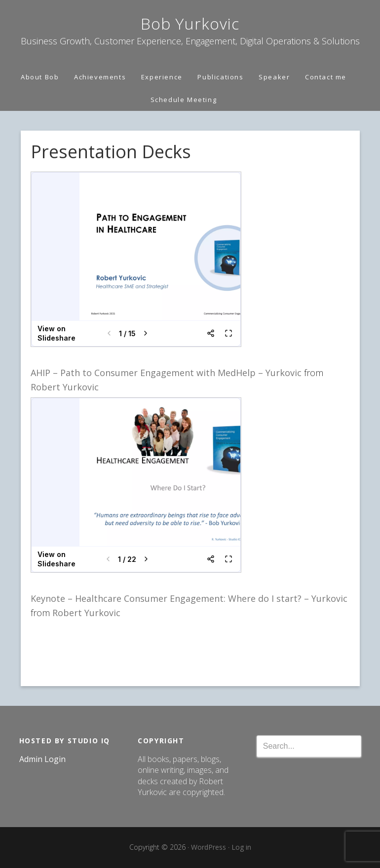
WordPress (209, 847)
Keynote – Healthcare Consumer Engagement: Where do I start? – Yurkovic (189, 598)
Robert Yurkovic (65, 387)
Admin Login (42, 759)
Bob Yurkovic (190, 23)
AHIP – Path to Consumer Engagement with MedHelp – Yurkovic (167, 373)
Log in (241, 847)
